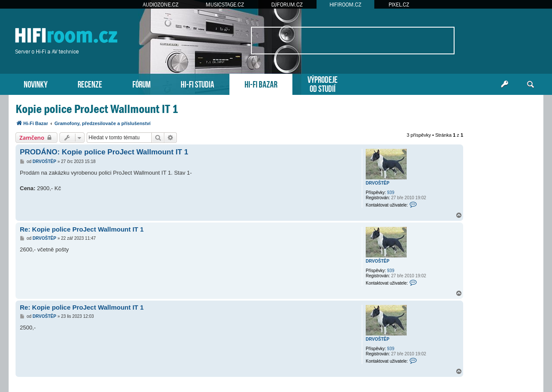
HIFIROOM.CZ (345, 5)
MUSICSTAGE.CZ (225, 5)
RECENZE (90, 83)
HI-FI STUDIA (198, 83)
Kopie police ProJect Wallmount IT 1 (97, 109)
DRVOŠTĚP (378, 183)
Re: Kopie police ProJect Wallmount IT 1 (82, 229)
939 (391, 193)
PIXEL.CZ (399, 5)
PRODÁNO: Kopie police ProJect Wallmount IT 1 (104, 152)
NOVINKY (36, 83)
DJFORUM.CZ (287, 5)
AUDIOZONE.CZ (161, 5)
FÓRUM (141, 83)
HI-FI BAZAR (261, 83)
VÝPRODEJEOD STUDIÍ (323, 83)
